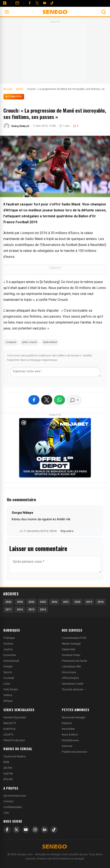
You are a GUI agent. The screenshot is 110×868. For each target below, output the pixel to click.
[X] (16, 830)
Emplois (67, 723)
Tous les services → (74, 689)
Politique (9, 638)
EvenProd (9, 729)
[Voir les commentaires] (74, 400)
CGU (6, 813)
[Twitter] (37, 3)
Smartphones (70, 740)
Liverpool (11, 342)
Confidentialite (13, 807)
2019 (89, 602)
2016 (20, 609)
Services (67, 746)
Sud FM (8, 774)
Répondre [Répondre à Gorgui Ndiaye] (67, 531)
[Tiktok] (52, 3)
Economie (10, 655)
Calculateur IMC (72, 666)
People (8, 666)
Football (9, 678)
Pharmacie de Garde (74, 661)
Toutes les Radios (14, 756)
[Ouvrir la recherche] (104, 12)
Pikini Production (14, 740)
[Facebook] (30, 3)
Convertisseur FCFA (74, 638)
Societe (8, 644)
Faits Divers (11, 689)
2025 (20, 602)
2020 (77, 602)
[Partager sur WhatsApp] (59, 400)
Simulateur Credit (73, 684)
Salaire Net (69, 649)
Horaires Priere (71, 655)
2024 (31, 602)
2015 (31, 609)
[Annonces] (5, 3)
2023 (43, 602)
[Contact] (17, 3)
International (11, 661)
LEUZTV (8, 735)
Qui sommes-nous (15, 796)
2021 (66, 602)
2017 (8, 609)
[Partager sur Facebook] (34, 400)
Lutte (7, 684)
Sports (8, 672)
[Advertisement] (55, 52)
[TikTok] (54, 830)
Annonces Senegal (73, 717)
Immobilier (68, 729)
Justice (8, 649)
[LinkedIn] (45, 830)
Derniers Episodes (15, 717)
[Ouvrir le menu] (7, 12)
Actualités (14, 97)
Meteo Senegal (71, 644)
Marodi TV (10, 723)
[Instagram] (35, 830)
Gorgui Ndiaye (22, 513)
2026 (8, 602)
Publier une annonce (74, 752)
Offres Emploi (70, 678)
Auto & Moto (70, 735)
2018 (100, 602)
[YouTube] (45, 3)
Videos (8, 695)
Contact (9, 801)
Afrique (8, 701)
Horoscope (69, 672)
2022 (54, 602)
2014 (43, 609)
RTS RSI (8, 779)
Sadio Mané (50, 342)
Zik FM (8, 768)
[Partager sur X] (47, 400)
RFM (6, 762)
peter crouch (30, 342)
